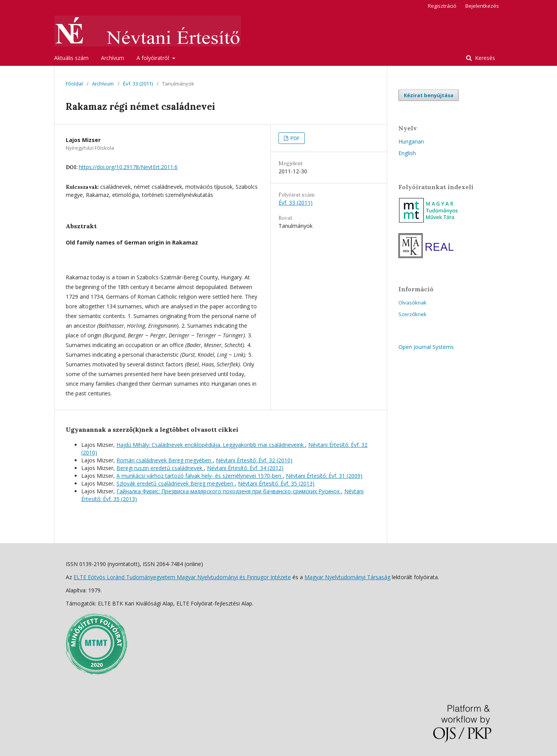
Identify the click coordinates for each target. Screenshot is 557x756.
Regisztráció (442, 6)
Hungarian (411, 141)
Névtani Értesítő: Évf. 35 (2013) (276, 483)
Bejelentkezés (482, 6)
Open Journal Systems (426, 347)
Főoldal (74, 84)
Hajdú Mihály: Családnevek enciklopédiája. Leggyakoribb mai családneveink (211, 445)
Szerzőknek (413, 314)
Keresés (484, 58)
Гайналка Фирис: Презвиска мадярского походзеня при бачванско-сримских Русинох (229, 491)
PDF (294, 138)
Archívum (113, 58)
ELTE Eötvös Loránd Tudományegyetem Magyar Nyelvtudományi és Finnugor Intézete (182, 577)
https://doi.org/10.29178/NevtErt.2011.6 (128, 167)
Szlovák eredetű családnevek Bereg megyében (176, 483)
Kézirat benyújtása (429, 95)
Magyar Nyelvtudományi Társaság (347, 577)
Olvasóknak (413, 303)
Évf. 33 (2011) (138, 84)
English (407, 153)
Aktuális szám (71, 58)
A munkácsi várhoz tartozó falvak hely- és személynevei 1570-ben (200, 476)
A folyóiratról (154, 58)
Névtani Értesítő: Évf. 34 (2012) (245, 468)
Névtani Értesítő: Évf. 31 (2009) (324, 476)
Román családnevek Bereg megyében (165, 460)
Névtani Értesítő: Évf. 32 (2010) (254, 460)
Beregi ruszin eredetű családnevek (160, 468)
